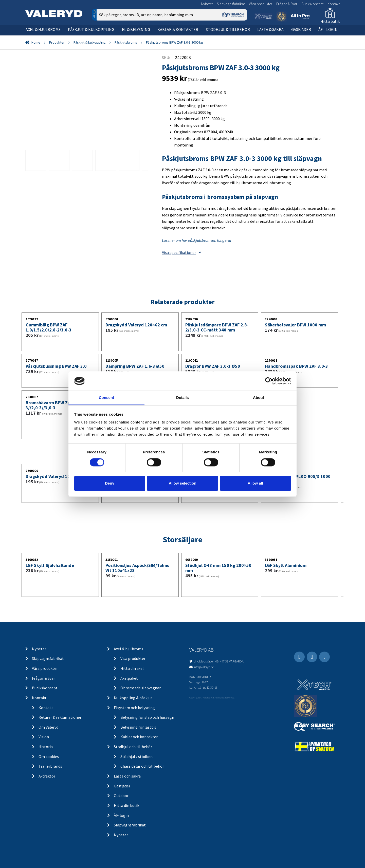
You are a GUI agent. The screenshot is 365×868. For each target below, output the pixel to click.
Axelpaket (129, 678)
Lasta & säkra (270, 29)
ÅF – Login (328, 29)
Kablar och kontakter (139, 737)
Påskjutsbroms (126, 42)
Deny (110, 483)
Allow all (255, 483)
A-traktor (47, 776)
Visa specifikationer (181, 252)
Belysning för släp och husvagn (147, 717)
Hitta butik (330, 21)
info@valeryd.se (204, 667)
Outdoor (121, 796)
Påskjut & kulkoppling (91, 29)
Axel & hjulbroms (43, 29)
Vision (44, 737)
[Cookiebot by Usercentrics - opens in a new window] (269, 381)
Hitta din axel (132, 668)
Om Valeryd (48, 727)
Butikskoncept (312, 4)
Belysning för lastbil (138, 727)
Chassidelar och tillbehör (142, 766)
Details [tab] (182, 398)
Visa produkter (133, 658)
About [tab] (259, 398)
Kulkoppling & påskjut (133, 698)
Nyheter (207, 4)
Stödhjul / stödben (136, 756)
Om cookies (49, 756)
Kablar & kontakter (178, 29)
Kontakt (334, 4)
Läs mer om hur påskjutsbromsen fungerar (197, 240)
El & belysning (136, 29)
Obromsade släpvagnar (141, 688)
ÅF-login (121, 815)
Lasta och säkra (127, 776)
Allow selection (182, 483)
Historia (46, 747)
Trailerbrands (50, 766)
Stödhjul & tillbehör (228, 29)
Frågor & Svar (287, 4)
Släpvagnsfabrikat (231, 4)
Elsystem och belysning (134, 708)
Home (36, 42)
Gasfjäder (301, 29)
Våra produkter (261, 4)
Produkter (57, 42)
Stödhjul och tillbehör (133, 747)
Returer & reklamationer (60, 717)
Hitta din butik (126, 805)
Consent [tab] (107, 398)
